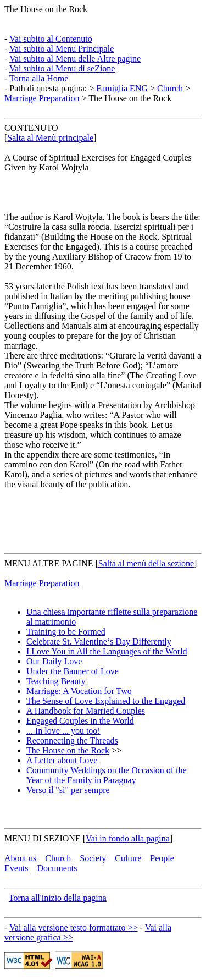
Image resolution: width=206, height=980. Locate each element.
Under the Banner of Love (73, 671)
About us (20, 858)
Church (170, 88)
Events (16, 868)
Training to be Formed (66, 632)
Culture (128, 858)
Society (93, 858)
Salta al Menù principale (50, 138)
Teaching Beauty (56, 681)
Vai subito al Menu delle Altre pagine (75, 59)
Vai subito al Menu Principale (62, 49)
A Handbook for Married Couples (86, 711)
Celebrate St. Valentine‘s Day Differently (99, 642)
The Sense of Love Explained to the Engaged (106, 701)
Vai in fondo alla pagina (128, 838)
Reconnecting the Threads (72, 740)
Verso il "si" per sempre (68, 790)
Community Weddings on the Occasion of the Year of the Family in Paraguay (107, 775)
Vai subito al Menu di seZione (62, 68)
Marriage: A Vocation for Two (79, 691)
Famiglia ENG (122, 88)
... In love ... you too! (63, 731)
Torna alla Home (39, 78)
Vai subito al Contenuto (51, 39)
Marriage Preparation (42, 98)
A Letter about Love (62, 760)
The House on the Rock (46, 9)
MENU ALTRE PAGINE (49, 563)
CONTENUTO (31, 128)
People (162, 858)
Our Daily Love (54, 661)
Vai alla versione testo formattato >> (74, 927)
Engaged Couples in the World (80, 721)
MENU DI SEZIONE (43, 838)
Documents (57, 868)
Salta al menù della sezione (146, 563)
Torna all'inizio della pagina (58, 898)
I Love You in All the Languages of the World (107, 651)
